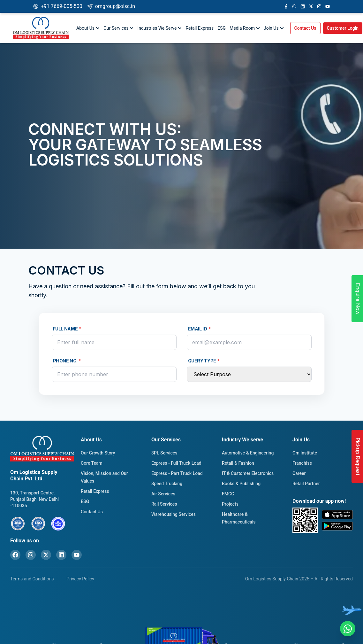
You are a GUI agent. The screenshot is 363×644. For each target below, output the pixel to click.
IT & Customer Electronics (248, 473)
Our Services (118, 28)
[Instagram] (31, 555)
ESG (222, 28)
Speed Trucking (167, 484)
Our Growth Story (98, 453)
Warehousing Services (174, 514)
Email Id (199, 329)
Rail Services (164, 504)
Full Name (67, 329)
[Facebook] (15, 555)
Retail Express (200, 28)
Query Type (204, 361)
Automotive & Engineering (248, 453)
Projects (230, 504)
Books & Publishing (241, 484)
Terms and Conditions (32, 579)
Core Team (92, 463)
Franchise (302, 463)
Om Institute (305, 453)
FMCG (228, 494)
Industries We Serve (159, 28)
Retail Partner (306, 484)
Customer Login (343, 28)
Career (299, 473)
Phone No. (67, 361)
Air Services (163, 494)
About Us (88, 28)
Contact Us (305, 28)
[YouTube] (77, 555)
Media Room (245, 28)
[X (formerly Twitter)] (46, 555)
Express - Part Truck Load (177, 473)
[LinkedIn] (61, 555)
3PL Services (164, 453)
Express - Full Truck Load (176, 463)
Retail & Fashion (238, 463)
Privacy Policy (80, 579)
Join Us (274, 28)
